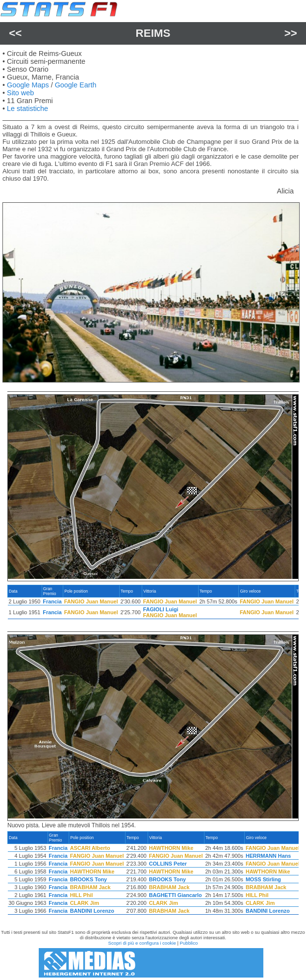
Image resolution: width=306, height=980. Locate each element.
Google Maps (28, 85)
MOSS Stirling (263, 879)
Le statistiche (27, 109)
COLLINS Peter (168, 864)
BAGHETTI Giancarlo (176, 895)
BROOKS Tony (89, 879)
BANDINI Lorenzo (92, 911)
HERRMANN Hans (268, 856)
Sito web (20, 93)
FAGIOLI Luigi (161, 609)
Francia (52, 601)
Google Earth (76, 85)
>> (291, 33)
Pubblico (189, 943)
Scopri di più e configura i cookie (142, 943)
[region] (153, 604)
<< (15, 33)
